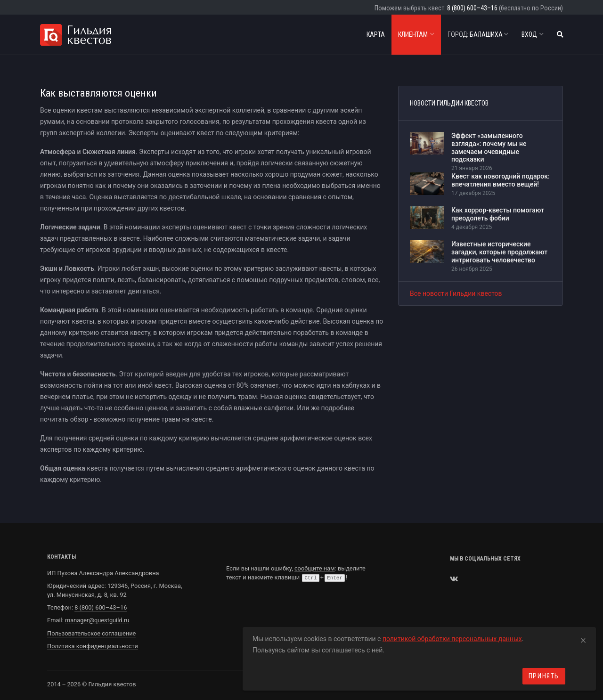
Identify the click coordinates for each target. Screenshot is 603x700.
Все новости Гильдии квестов (456, 293)
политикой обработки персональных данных (452, 639)
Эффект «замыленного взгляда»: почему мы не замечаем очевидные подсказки (489, 147)
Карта (376, 34)
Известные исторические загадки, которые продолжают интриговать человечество (499, 252)
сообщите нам (315, 568)
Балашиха (478, 34)
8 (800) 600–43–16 (472, 8)
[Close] (583, 639)
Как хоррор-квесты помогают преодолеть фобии (498, 214)
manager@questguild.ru (97, 620)
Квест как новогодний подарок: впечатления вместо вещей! (501, 180)
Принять (544, 676)
